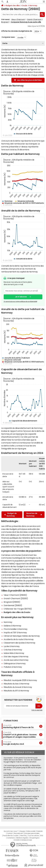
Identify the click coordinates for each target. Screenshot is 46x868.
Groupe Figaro (34, 838)
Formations (11, 721)
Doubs (25, 5)
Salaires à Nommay (12, 626)
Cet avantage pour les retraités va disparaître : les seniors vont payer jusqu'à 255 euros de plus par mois (23, 768)
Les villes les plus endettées (29, 80)
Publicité (39, 831)
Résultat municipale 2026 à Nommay (20, 680)
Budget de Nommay (11, 515)
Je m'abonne (21, 297)
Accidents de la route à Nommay (19, 639)
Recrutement (18, 833)
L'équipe (22, 831)
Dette (5, 43)
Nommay (33, 5)
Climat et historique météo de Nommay (22, 636)
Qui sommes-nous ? (11, 831)
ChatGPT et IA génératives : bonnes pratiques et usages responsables (20, 735)
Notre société (31, 831)
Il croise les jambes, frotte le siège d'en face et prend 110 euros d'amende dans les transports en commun (22, 775)
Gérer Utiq (23, 836)
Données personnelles (32, 833)
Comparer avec (8, 37)
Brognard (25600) (12, 602)
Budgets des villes (13, 5)
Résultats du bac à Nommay (16, 684)
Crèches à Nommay (13, 650)
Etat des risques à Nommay (16, 657)
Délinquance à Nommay (15, 663)
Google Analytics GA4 (13, 743)
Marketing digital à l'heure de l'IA (18, 726)
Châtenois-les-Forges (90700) (18, 609)
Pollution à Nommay (13, 667)
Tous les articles (33, 836)
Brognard (5, 22)
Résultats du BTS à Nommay (16, 691)
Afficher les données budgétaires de (17, 31)
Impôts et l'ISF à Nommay (15, 632)
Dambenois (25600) (13, 605)
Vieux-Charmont (18, 19)
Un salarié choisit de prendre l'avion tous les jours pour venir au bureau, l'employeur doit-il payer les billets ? (22, 791)
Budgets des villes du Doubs (17, 612)
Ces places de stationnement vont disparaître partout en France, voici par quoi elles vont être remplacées (23, 816)
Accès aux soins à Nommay (16, 660)
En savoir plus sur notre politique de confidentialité (20, 301)
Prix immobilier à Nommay (16, 629)
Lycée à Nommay (12, 646)
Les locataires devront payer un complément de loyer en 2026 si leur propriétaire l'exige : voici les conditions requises (23, 783)
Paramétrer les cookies (11, 836)
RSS (42, 836)
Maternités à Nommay (14, 653)
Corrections (11, 838)
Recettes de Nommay (34, 515)
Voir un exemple (37, 710)
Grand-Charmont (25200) (16, 598)
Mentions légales (22, 838)
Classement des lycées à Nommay (20, 643)
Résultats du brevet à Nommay (18, 687)
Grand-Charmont (34, 19)
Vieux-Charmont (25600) (15, 595)
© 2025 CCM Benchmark (23, 840)
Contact (10, 833)
